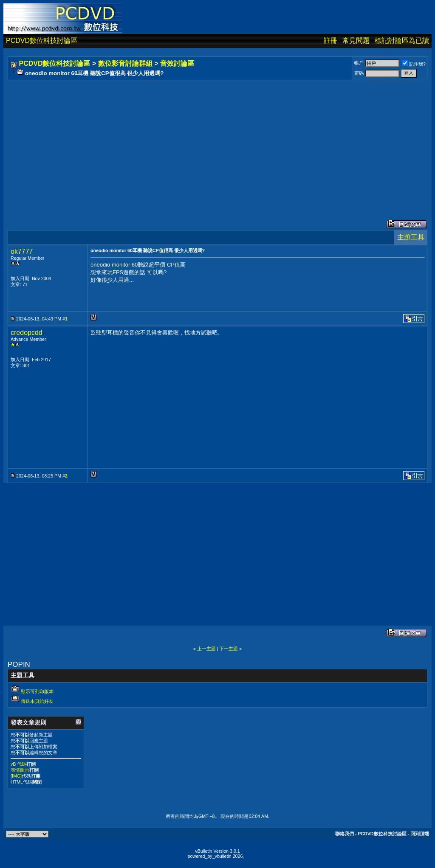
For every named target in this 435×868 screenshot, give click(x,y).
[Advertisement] (217, 141)
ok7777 (22, 251)
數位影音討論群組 (125, 63)
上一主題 (206, 649)
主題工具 (411, 237)
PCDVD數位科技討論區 (42, 41)
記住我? (414, 64)
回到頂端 (420, 834)
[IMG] (16, 776)
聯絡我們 (345, 834)
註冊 (330, 41)
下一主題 (229, 649)
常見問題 (356, 41)
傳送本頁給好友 (37, 701)
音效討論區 (177, 63)
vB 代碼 (18, 764)
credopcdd (27, 333)
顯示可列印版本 (37, 691)
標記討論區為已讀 (402, 41)
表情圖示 (20, 770)
